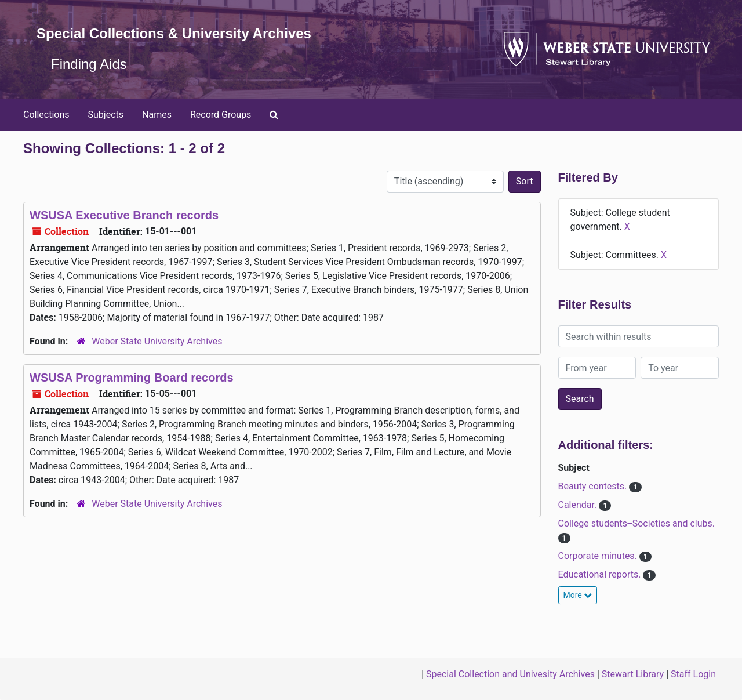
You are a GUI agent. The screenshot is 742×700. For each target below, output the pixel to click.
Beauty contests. (594, 486)
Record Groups (221, 115)
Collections (46, 115)
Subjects (106, 115)
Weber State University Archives (157, 341)
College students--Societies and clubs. (637, 523)
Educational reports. (601, 574)
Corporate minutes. (599, 556)
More (578, 595)
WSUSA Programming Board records (132, 378)
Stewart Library (633, 674)
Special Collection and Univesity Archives (510, 674)
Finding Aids (89, 64)
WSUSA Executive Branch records (124, 215)
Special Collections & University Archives (174, 33)
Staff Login (693, 674)
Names (157, 115)
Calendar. (579, 505)
